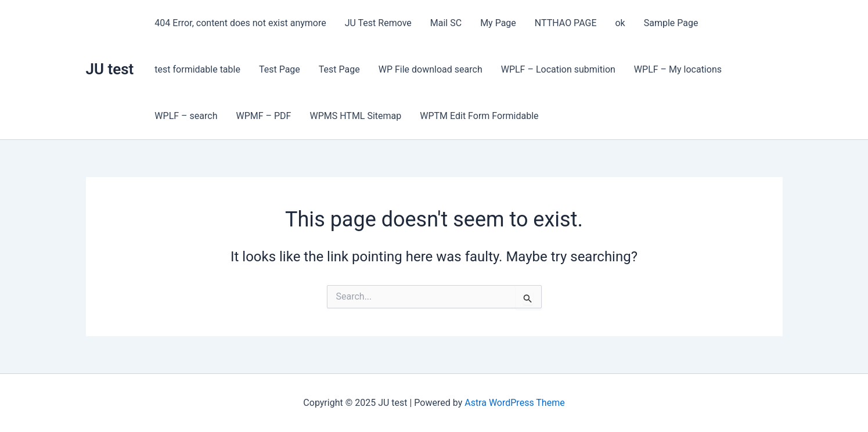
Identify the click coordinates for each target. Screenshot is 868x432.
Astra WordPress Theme (514, 403)
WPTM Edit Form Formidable (479, 116)
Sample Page (671, 23)
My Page (498, 23)
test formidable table (197, 69)
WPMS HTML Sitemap (355, 116)
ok (620, 23)
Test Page (280, 69)
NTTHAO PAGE (566, 23)
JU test (110, 69)
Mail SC (446, 23)
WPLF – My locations (678, 69)
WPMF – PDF (263, 116)
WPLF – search (186, 116)
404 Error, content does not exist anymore (240, 23)
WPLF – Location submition (558, 69)
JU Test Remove (378, 23)
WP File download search (431, 69)
